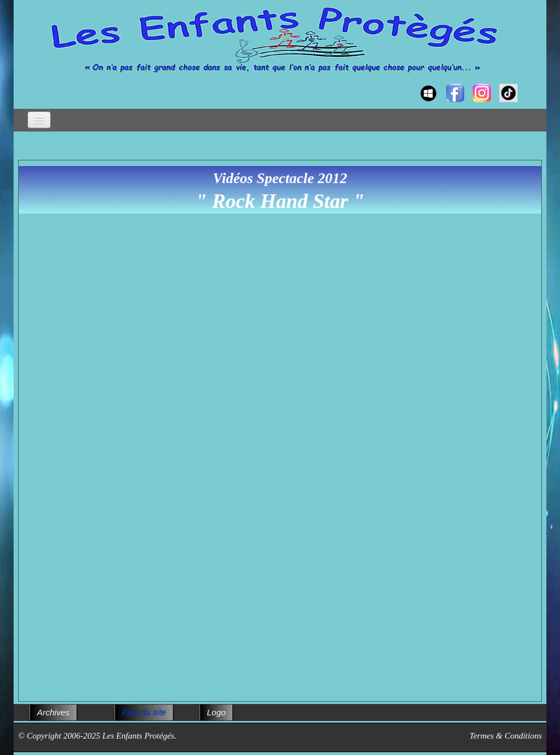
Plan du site (144, 712)
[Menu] (39, 120)
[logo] (29, 83)
